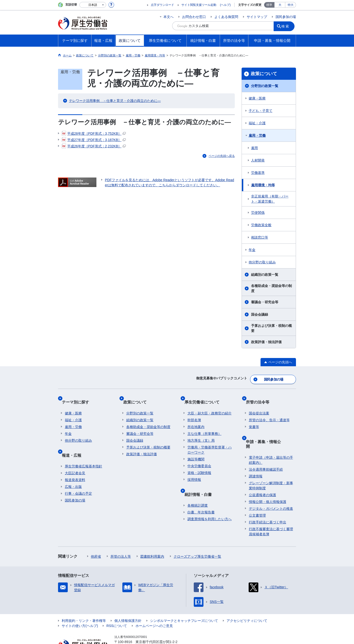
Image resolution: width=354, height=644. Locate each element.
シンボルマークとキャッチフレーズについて (184, 601)
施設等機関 (196, 450)
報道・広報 (75, 443)
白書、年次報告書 (201, 497)
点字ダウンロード (162, 5)
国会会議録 (260, 314)
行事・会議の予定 (78, 478)
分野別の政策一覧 (265, 86)
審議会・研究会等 (265, 302)
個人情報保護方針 (128, 601)
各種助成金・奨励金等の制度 (271, 288)
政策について (264, 74)
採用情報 (194, 471)
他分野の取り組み (262, 262)
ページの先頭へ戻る (222, 156)
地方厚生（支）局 (201, 432)
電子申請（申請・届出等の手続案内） (271, 440)
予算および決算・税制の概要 (271, 328)
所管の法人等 (121, 537)
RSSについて (117, 606)
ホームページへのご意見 (154, 606)
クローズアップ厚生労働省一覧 (197, 537)
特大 (291, 5)
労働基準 (258, 173)
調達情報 (256, 456)
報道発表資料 (75, 465)
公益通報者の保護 (262, 475)
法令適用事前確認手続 (266, 449)
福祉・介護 (257, 123)
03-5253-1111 (142, 627)
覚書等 (254, 418)
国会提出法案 (259, 404)
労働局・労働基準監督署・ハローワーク (210, 441)
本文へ (169, 17)
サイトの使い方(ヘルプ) (80, 606)
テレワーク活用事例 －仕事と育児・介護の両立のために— (115, 101)
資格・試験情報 (199, 464)
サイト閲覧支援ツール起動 (199, 5)
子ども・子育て (261, 111)
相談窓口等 (260, 237)
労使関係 (258, 213)
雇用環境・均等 (263, 185)
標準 (269, 5)
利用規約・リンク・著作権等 (84, 601)
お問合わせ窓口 (194, 17)
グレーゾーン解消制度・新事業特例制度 (271, 466)
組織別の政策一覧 (265, 275)
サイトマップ (257, 17)
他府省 (96, 537)
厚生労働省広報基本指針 (84, 451)
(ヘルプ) (225, 5)
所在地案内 (196, 418)
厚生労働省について (205, 396)
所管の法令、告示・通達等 (269, 411)
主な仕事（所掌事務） (204, 425)
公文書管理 (257, 495)
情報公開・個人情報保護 (268, 482)
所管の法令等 (261, 396)
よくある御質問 (226, 17)
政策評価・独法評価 (266, 342)
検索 (287, 26)
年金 (252, 250)
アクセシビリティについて (247, 601)
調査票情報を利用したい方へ (210, 504)
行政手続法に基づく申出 (268, 502)
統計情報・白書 (201, 482)
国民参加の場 (286, 17)
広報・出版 (73, 472)
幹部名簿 (194, 411)
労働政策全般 (261, 225)
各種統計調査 (198, 490)
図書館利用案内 (152, 537)
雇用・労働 (257, 135)
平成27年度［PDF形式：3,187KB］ (94, 140)
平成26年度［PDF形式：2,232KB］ (94, 146)
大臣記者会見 (75, 458)
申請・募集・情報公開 (268, 429)
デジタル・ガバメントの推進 (271, 489)
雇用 (254, 148)
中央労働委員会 (199, 457)
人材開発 (258, 160)
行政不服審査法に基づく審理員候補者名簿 (271, 512)
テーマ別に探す (78, 396)
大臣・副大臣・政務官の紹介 (210, 404)
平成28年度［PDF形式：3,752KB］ (94, 134)
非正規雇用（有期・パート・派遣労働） (270, 199)
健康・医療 (257, 98)
